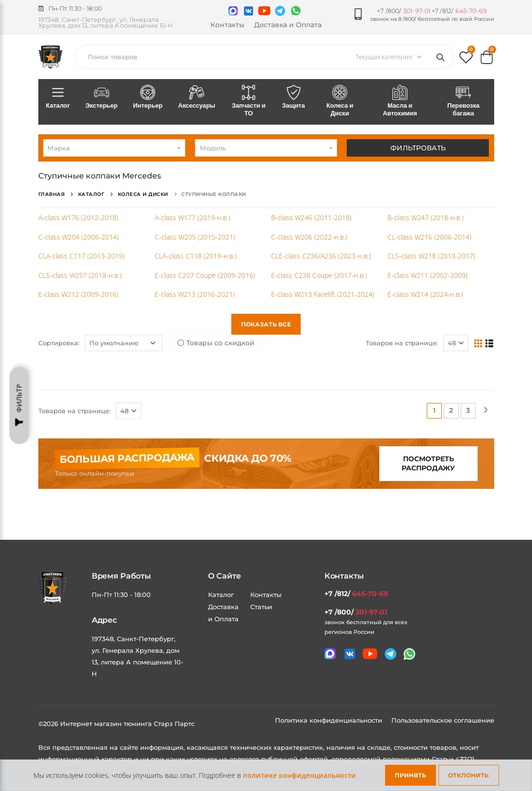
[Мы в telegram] (280, 11)
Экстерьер (101, 97)
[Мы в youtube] (264, 11)
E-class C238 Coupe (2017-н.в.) (319, 275)
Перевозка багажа (463, 101)
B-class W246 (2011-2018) (311, 218)
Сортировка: (59, 343)
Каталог (58, 97)
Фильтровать (418, 148)
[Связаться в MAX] (233, 11)
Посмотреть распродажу (428, 463)
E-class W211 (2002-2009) (427, 275)
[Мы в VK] (249, 11)
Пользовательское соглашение (443, 720)
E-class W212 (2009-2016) (78, 294)
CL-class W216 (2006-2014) (429, 237)
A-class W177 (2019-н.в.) (193, 218)
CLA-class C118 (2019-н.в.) (196, 256)
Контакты (227, 25)
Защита (294, 97)
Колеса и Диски (340, 101)
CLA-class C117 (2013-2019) (81, 256)
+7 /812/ (459, 11)
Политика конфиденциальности (330, 720)
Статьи (261, 607)
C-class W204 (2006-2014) (79, 237)
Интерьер (148, 97)
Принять (411, 775)
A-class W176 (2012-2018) (78, 218)
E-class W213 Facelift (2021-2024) (323, 294)
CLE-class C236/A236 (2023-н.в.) (321, 256)
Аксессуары (197, 97)
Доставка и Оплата (288, 25)
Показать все (266, 324)
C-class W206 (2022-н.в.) (309, 237)
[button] (466, 59)
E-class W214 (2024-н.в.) (425, 294)
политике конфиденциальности (299, 775)
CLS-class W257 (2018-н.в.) (80, 275)
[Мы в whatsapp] (296, 11)
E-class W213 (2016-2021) (195, 294)
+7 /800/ (403, 11)
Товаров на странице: (402, 343)
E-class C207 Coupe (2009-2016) (205, 275)
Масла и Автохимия (400, 101)
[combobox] (114, 148)
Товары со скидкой (216, 343)
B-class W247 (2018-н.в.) (426, 218)
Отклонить (468, 775)
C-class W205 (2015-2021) (195, 237)
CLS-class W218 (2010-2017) (431, 256)
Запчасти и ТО (249, 101)
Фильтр (19, 405)
